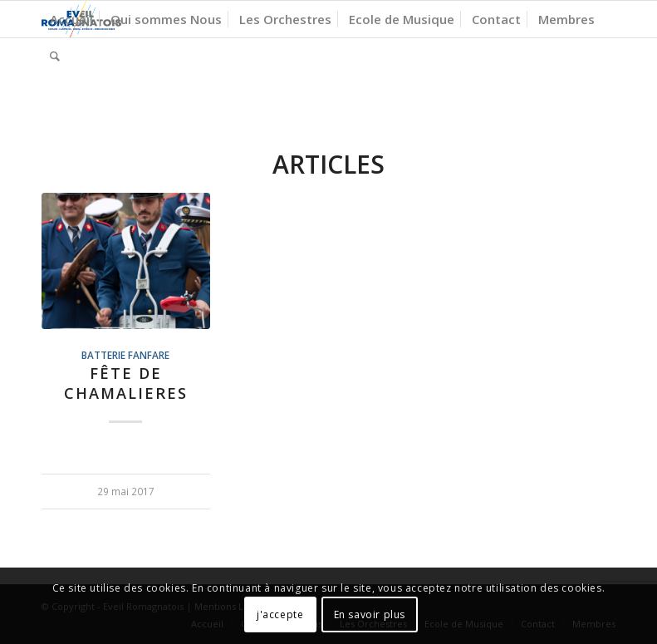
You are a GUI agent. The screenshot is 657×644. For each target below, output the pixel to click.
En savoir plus (370, 615)
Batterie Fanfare (125, 355)
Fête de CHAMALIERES (126, 383)
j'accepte (280, 615)
